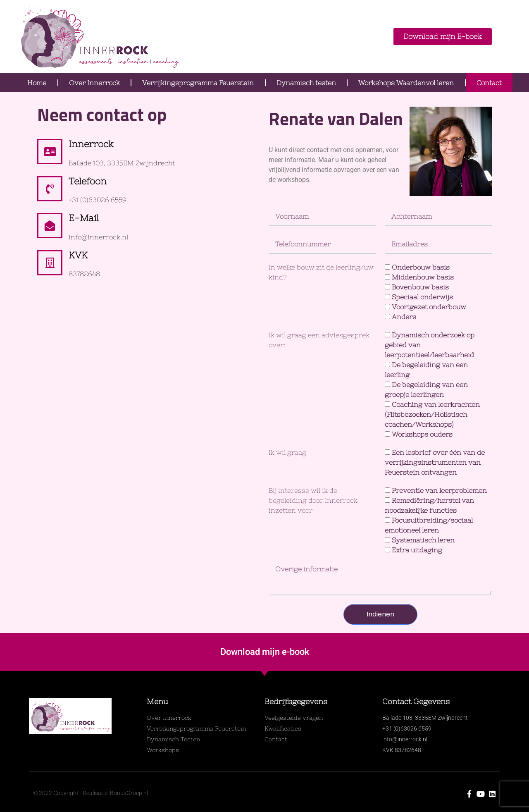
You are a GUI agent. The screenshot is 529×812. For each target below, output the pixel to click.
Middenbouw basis (423, 277)
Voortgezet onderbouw (429, 307)
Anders (404, 317)
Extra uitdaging (417, 550)
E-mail (84, 218)
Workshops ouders (422, 434)
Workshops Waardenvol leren (406, 83)
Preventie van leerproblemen (439, 490)
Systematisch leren (423, 540)
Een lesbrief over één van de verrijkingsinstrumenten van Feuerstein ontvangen (435, 462)
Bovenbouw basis (420, 287)
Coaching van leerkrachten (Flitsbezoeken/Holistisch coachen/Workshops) (432, 414)
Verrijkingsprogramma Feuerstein (198, 83)
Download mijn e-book (265, 652)
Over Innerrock (94, 83)
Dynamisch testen (306, 83)
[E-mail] (50, 226)
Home (37, 83)
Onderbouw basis (421, 267)
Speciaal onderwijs (422, 297)
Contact (489, 83)
